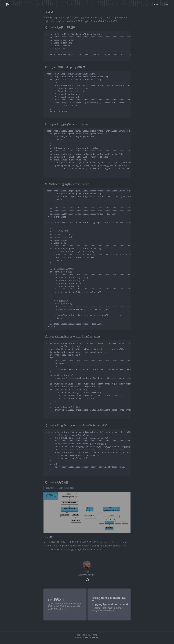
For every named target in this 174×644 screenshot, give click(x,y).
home (156, 3)
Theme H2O (94, 640)
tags (167, 3)
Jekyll (86, 640)
